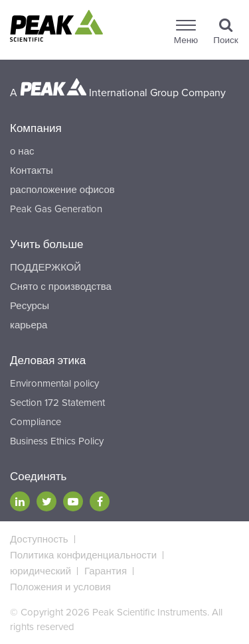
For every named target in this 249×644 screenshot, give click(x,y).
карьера (29, 325)
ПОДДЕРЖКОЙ (45, 267)
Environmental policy (54, 383)
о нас (22, 151)
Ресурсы (30, 306)
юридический (41, 571)
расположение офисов (62, 190)
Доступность (39, 539)
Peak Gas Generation (56, 209)
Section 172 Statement (57, 403)
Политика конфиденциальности (83, 555)
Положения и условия (60, 587)
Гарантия (106, 571)
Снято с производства (61, 287)
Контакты (32, 170)
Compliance (36, 422)
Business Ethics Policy (57, 441)
